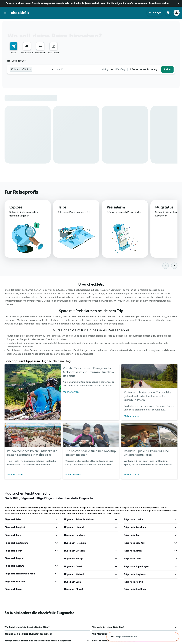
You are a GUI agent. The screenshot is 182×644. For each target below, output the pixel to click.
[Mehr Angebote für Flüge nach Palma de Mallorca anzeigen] (116, 519)
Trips (62, 207)
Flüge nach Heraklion (75, 543)
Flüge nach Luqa (72, 582)
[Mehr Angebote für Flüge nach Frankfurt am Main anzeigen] (56, 574)
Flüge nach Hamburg (75, 535)
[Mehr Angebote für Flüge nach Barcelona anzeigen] (176, 527)
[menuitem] (14, 48)
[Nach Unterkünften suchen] (27, 46)
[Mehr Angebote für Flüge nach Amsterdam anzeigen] (56, 543)
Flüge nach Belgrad (14, 558)
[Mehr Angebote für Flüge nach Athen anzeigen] (176, 551)
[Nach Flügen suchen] (14, 46)
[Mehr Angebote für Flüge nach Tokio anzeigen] (176, 559)
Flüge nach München (15, 582)
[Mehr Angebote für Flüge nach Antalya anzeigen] (56, 566)
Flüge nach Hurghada (135, 574)
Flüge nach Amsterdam (16, 543)
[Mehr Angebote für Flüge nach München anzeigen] (56, 582)
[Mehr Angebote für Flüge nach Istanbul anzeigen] (116, 527)
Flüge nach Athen (133, 551)
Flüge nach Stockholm (135, 589)
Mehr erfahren (71, 392)
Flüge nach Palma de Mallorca (79, 519)
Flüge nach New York (134, 543)
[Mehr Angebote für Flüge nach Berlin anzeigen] (56, 551)
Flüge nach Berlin (13, 551)
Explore (16, 207)
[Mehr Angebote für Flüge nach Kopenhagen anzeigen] (176, 566)
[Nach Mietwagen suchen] (40, 46)
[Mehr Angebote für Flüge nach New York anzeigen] (176, 543)
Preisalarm (116, 207)
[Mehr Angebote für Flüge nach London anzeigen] (176, 519)
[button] (179, 3)
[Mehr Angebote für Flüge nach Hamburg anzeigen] (116, 535)
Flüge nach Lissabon (74, 551)
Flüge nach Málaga (74, 559)
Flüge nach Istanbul (74, 527)
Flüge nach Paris (13, 535)
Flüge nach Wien (13, 519)
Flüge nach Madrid (133, 582)
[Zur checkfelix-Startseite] (20, 13)
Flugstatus (164, 207)
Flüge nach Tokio (133, 559)
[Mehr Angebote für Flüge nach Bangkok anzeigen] (56, 527)
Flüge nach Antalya (14, 566)
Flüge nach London (134, 519)
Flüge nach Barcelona (135, 527)
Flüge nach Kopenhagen (136, 566)
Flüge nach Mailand (74, 574)
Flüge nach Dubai (73, 566)
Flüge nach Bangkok (15, 527)
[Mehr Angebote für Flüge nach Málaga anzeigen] (116, 559)
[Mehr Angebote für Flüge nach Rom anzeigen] (176, 535)
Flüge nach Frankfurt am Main (20, 574)
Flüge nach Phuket (74, 589)
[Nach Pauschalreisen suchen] (53, 46)
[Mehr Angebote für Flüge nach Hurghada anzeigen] (176, 574)
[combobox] (18, 61)
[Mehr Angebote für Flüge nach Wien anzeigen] (56, 519)
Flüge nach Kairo (13, 589)
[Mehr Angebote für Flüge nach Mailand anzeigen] (116, 574)
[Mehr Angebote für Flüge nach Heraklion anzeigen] (116, 543)
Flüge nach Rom (132, 535)
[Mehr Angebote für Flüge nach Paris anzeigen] (56, 535)
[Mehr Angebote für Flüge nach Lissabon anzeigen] (116, 551)
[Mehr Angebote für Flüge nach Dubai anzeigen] (116, 566)
